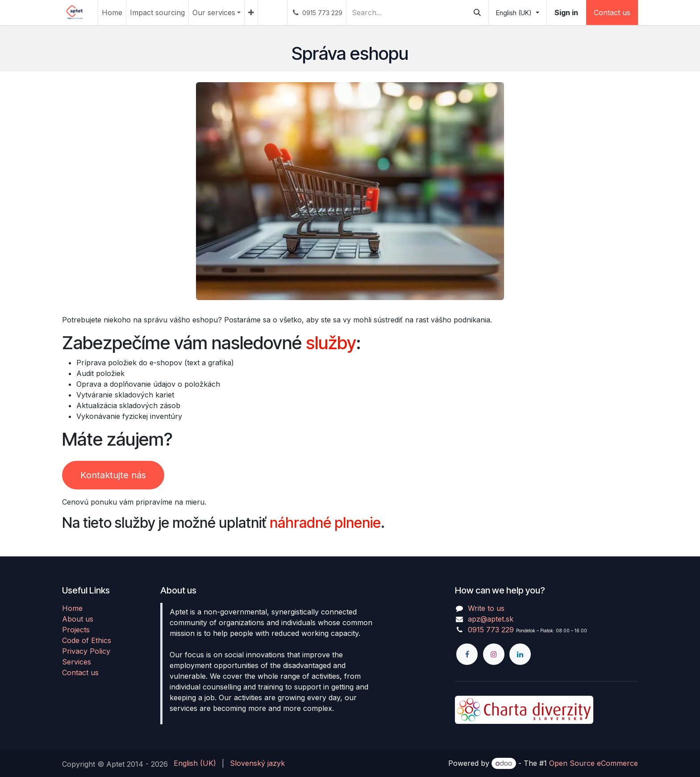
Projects (76, 630)
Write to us (486, 608)
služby (331, 343)
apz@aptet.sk (491, 619)
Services (77, 662)
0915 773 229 (491, 630)
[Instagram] (494, 654)
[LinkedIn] (520, 654)
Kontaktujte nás (113, 475)
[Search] (477, 13)
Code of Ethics (87, 640)
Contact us (612, 13)
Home (72, 608)
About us (78, 619)
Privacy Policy (86, 651)
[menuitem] (112, 13)
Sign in (566, 13)
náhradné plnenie (325, 523)
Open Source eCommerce (594, 763)
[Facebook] (467, 654)
